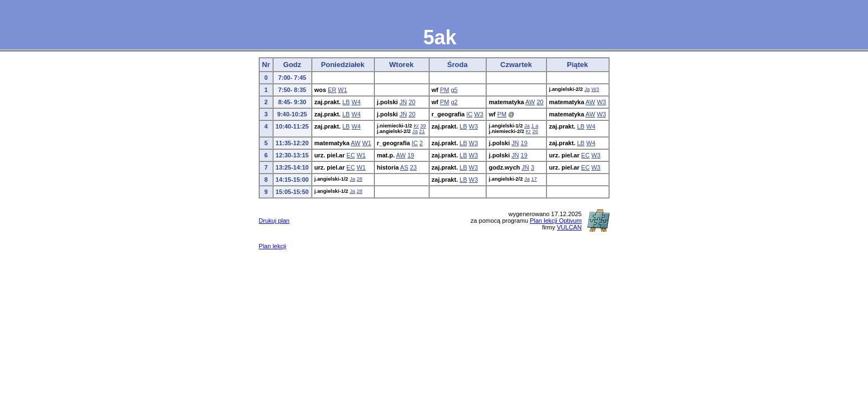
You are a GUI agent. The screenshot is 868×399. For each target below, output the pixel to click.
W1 (343, 90)
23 (414, 167)
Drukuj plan (274, 221)
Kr (416, 126)
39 (423, 126)
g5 (454, 90)
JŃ (403, 102)
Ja (587, 89)
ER (332, 90)
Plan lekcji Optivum (556, 221)
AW (530, 102)
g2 (454, 102)
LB (346, 102)
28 (359, 179)
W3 (595, 89)
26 (535, 131)
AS (404, 167)
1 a (534, 126)
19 (524, 143)
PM (445, 90)
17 (534, 179)
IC (470, 114)
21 (422, 131)
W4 (356, 102)
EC (351, 155)
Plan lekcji (272, 246)
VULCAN (569, 227)
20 (412, 102)
